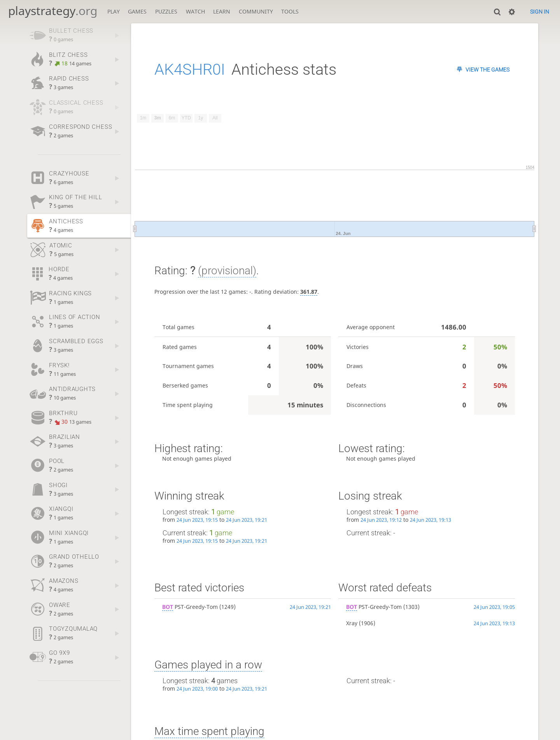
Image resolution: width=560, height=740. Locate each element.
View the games (487, 70)
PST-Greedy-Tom (190, 607)
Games (137, 11)
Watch (195, 11)
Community (256, 11)
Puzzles (166, 11)
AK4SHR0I (190, 69)
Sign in (540, 12)
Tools (290, 11)
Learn (222, 11)
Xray (352, 623)
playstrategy (53, 11)
